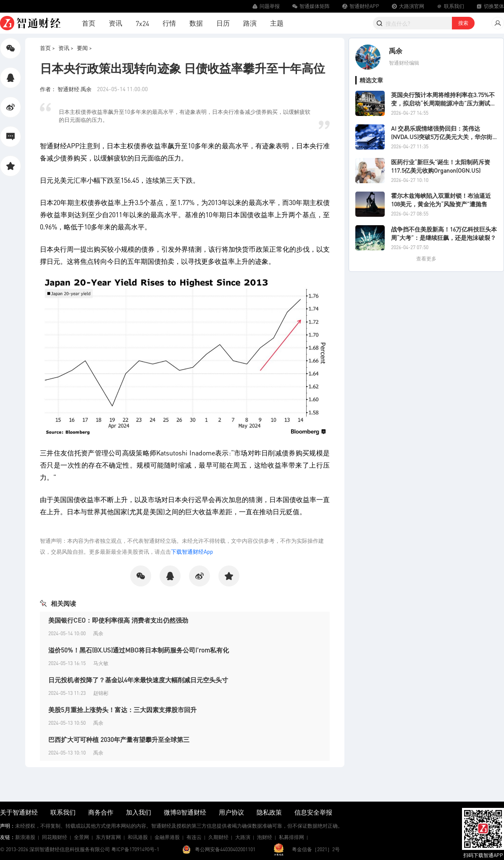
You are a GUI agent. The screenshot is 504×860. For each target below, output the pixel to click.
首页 (89, 23)
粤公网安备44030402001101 (225, 849)
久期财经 (218, 837)
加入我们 (139, 812)
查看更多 (426, 259)
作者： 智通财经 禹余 (66, 89)
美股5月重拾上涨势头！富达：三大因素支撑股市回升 (122, 710)
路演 (250, 23)
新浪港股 (25, 837)
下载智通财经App (192, 551)
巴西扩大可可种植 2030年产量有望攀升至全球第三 (119, 739)
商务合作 (101, 812)
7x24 (142, 23)
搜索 (463, 23)
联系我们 (63, 812)
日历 (223, 23)
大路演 (243, 837)
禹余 (396, 51)
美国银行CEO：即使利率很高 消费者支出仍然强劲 (118, 620)
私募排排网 (291, 837)
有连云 (194, 837)
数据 (196, 23)
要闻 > (84, 48)
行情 (169, 23)
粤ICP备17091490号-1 (135, 849)
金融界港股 (167, 837)
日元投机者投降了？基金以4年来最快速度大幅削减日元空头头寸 (138, 680)
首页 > (47, 48)
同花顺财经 (55, 837)
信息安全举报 (313, 812)
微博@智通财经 (185, 812)
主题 (277, 23)
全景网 (81, 837)
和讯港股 (138, 837)
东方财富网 (108, 837)
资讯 (115, 23)
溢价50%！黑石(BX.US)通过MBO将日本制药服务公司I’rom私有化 (139, 650)
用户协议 (231, 812)
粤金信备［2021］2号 (316, 849)
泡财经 (265, 837)
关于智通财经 (19, 812)
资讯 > (66, 48)
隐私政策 (269, 812)
